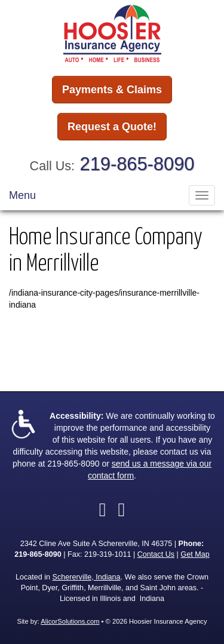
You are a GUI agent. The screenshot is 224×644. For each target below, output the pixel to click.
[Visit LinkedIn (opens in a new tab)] (122, 510)
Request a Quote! (112, 127)
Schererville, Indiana (87, 577)
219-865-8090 (137, 164)
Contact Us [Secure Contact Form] (156, 554)
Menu (22, 195)
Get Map (195, 554)
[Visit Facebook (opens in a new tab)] (103, 510)
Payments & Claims (112, 90)
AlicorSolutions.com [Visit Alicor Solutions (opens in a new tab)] (70, 621)
